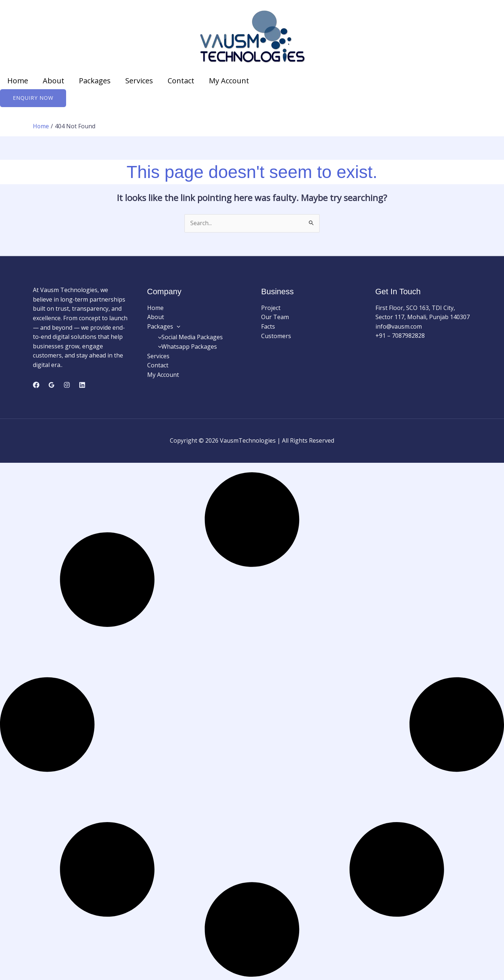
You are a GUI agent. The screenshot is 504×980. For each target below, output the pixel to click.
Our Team (275, 318)
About (54, 81)
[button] (177, 327)
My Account (229, 81)
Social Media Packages (189, 338)
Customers (276, 336)
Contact (181, 81)
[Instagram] (67, 386)
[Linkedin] (82, 386)
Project (271, 308)
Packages (95, 81)
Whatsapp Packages (186, 347)
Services (139, 81)
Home (18, 81)
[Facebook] (36, 386)
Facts (268, 327)
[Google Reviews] (51, 386)
